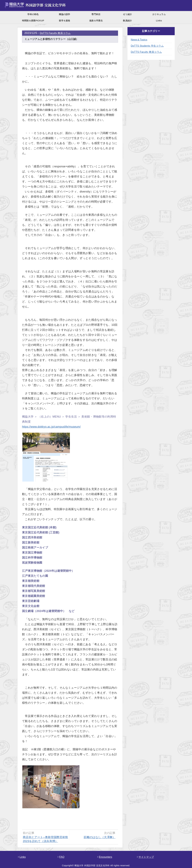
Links (159, 21)
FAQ (61, 857)
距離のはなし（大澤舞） (100, 837)
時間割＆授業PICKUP (33, 21)
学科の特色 (33, 14)
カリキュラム (159, 14)
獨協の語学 (65, 14)
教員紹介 (127, 21)
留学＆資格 (65, 21)
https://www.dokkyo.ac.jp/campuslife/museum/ (51, 427)
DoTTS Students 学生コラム (147, 46)
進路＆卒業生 (96, 21)
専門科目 (96, 14)
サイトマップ (145, 857)
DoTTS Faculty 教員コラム (55, 33)
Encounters (105, 857)
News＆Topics (139, 40)
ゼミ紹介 (127, 14)
